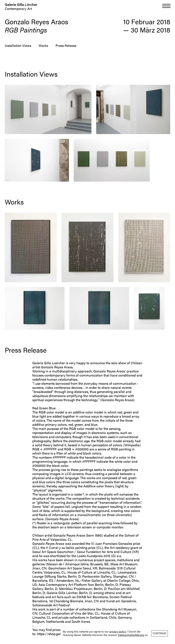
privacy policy (118, 632)
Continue (160, 633)
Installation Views (18, 45)
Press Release (66, 45)
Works (43, 45)
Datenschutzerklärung (131, 635)
